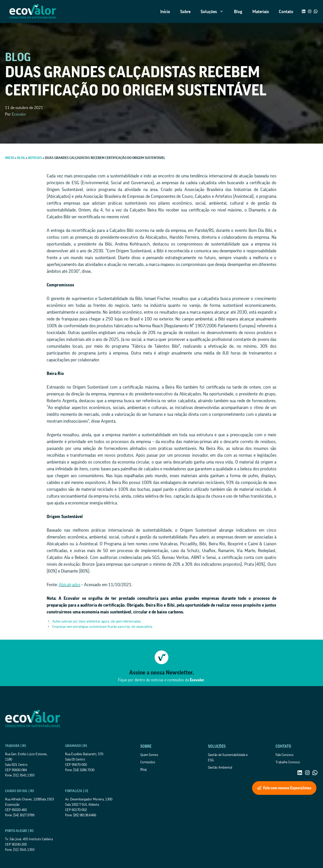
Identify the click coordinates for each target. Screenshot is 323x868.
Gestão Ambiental (220, 768)
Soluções (215, 12)
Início (165, 12)
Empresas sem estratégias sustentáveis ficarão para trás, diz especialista (102, 627)
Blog (238, 12)
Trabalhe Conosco (288, 762)
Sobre (185, 12)
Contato (286, 12)
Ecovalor (19, 114)
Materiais (261, 12)
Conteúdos (148, 762)
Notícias (35, 158)
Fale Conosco (285, 755)
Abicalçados (70, 585)
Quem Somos (149, 755)
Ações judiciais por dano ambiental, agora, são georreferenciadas (97, 621)
